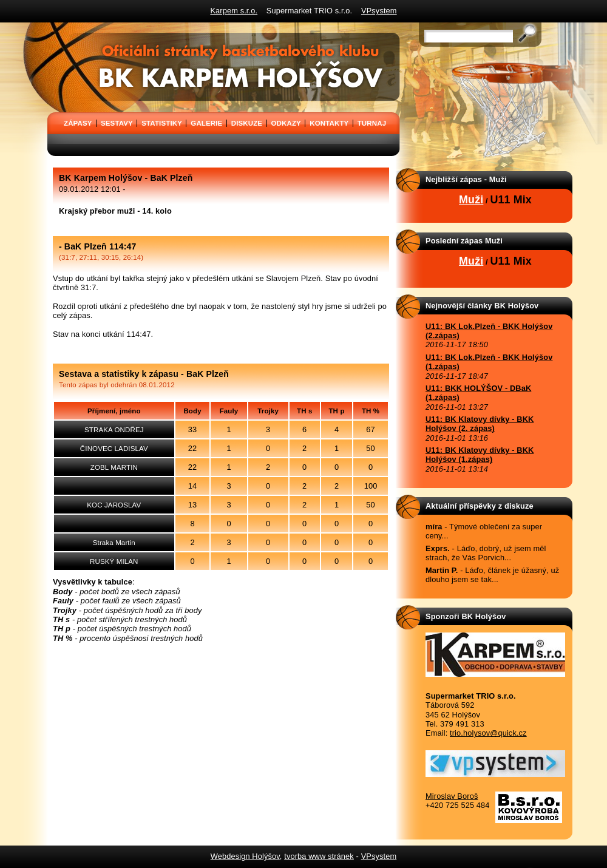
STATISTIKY (162, 123)
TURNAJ (372, 123)
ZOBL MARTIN (114, 467)
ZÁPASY (78, 123)
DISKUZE (247, 123)
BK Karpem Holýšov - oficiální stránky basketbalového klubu (51, 27)
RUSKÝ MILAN (114, 561)
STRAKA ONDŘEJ (114, 430)
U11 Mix (511, 200)
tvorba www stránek (319, 856)
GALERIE (206, 123)
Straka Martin (114, 543)
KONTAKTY (329, 123)
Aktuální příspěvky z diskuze (480, 506)
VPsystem (379, 11)
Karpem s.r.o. (234, 11)
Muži (471, 200)
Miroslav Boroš (452, 796)
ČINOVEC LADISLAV (114, 449)
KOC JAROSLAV (114, 505)
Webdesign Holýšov (245, 856)
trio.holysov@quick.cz (488, 733)
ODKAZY (286, 123)
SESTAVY (117, 123)
